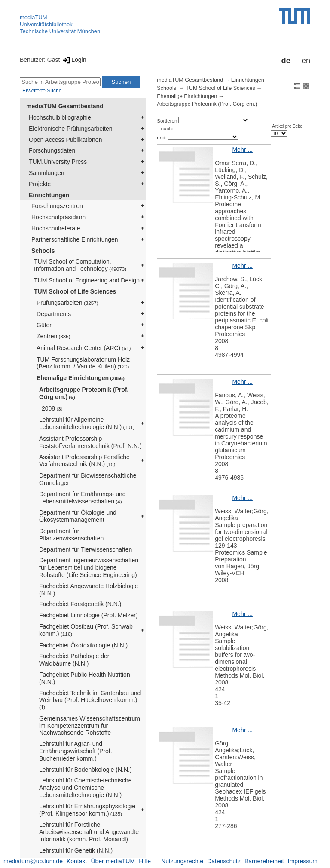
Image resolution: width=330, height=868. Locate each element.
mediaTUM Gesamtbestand (65, 106)
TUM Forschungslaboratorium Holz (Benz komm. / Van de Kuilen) (83, 363)
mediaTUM (34, 17)
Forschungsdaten (52, 150)
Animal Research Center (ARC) (84, 348)
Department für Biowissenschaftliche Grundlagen (88, 479)
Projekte (40, 184)
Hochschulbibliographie (60, 117)
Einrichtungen (49, 195)
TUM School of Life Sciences (75, 291)
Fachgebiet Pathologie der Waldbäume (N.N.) (74, 660)
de (286, 61)
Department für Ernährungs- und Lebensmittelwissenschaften (82, 498)
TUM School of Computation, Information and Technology (80, 265)
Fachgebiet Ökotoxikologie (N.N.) (83, 645)
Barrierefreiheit (264, 861)
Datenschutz (224, 861)
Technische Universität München (60, 31)
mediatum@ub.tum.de (33, 861)
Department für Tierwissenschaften (86, 549)
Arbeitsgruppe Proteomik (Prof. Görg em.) (84, 393)
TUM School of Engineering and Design (87, 280)
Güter (44, 325)
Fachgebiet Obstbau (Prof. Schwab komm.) (86, 630)
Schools (43, 251)
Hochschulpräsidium (58, 217)
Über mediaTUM (113, 861)
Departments (54, 314)
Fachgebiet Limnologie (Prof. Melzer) (89, 615)
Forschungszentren (57, 206)
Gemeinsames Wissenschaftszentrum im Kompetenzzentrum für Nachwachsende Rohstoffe (90, 726)
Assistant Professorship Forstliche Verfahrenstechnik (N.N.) (84, 461)
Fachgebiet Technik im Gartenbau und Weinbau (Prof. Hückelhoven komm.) (90, 700)
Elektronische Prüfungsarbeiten (71, 129)
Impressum (303, 861)
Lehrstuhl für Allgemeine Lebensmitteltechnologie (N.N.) (87, 423)
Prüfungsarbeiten (67, 303)
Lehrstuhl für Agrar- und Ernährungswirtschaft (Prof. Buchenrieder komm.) (76, 751)
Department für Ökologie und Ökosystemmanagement (78, 516)
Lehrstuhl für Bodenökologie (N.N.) (86, 770)
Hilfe (145, 861)
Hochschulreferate (56, 228)
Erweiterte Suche (42, 91)
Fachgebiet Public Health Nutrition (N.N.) (85, 678)
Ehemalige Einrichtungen (81, 378)
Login (74, 60)
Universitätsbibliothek (46, 24)
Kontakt (77, 861)
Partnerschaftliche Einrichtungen (75, 239)
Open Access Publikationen (65, 140)
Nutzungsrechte (182, 861)
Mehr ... (242, 150)
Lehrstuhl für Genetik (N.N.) (76, 850)
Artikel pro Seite (287, 126)
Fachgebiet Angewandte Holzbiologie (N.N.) (89, 590)
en (306, 61)
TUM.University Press (58, 162)
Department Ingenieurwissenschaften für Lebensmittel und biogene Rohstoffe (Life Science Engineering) (89, 567)
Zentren (53, 336)
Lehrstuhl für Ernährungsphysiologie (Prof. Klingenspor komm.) (87, 810)
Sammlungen (47, 173)
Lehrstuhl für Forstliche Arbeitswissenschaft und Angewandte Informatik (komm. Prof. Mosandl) (89, 832)
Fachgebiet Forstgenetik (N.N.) (80, 604)
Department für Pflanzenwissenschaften (71, 535)
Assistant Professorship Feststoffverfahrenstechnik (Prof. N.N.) (90, 442)
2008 (52, 408)
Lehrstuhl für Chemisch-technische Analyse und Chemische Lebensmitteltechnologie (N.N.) (86, 788)
